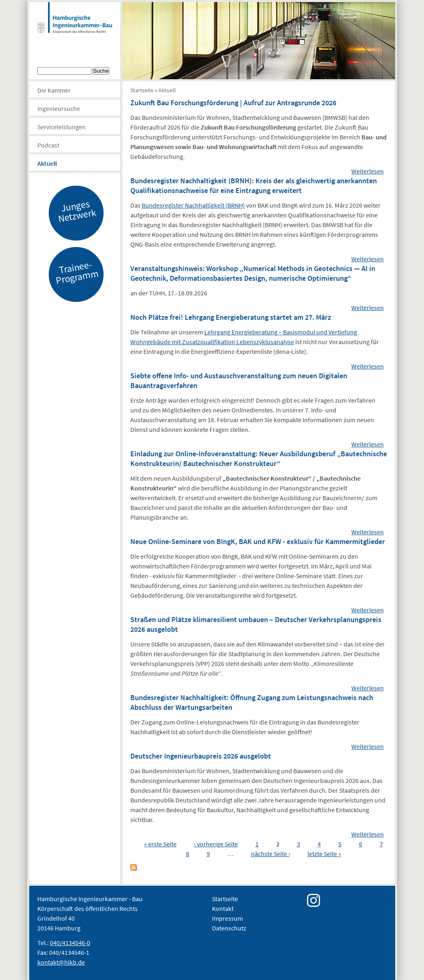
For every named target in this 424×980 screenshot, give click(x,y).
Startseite (142, 90)
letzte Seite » (324, 854)
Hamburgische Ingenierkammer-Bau (75, 26)
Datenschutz (229, 928)
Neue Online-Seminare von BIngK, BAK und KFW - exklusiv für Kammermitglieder (258, 541)
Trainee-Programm (77, 272)
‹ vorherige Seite (216, 844)
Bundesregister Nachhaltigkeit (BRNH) (193, 205)
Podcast (48, 145)
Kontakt (223, 908)
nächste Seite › (270, 854)
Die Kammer (54, 90)
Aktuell (47, 163)
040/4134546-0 (70, 943)
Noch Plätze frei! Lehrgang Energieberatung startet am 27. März (231, 317)
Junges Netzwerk (77, 211)
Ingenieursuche (59, 108)
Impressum (227, 918)
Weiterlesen (368, 171)
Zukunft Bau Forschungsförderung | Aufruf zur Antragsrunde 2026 (233, 103)
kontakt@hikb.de (61, 962)
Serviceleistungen (62, 127)
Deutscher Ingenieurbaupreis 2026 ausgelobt (201, 756)
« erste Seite (160, 844)
